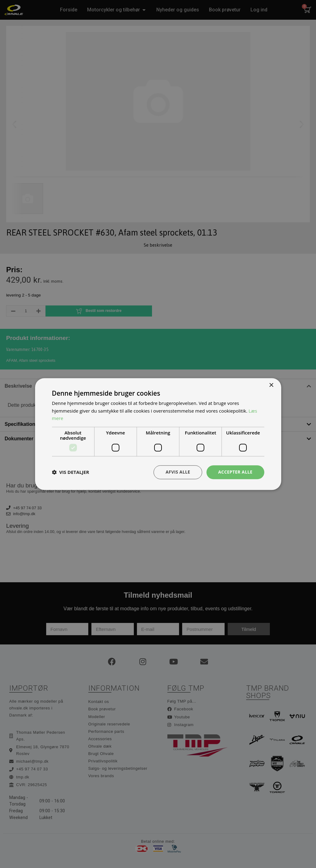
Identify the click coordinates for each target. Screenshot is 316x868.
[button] (71, 472)
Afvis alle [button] (178, 472)
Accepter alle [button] (235, 472)
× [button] (271, 385)
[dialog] (158, 434)
